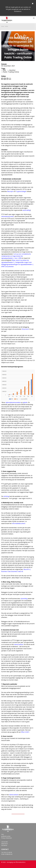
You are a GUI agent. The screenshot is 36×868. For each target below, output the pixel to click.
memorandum (19, 644)
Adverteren (5, 844)
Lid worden (5, 842)
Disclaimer (4, 845)
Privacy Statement (7, 838)
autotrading (26, 210)
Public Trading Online (11, 72)
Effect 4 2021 (25, 732)
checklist (12, 70)
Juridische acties (6, 836)
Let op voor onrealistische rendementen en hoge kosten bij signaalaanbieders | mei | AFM (16, 256)
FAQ (3, 834)
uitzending (24, 599)
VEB (4, 70)
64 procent (25, 329)
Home (3, 26)
